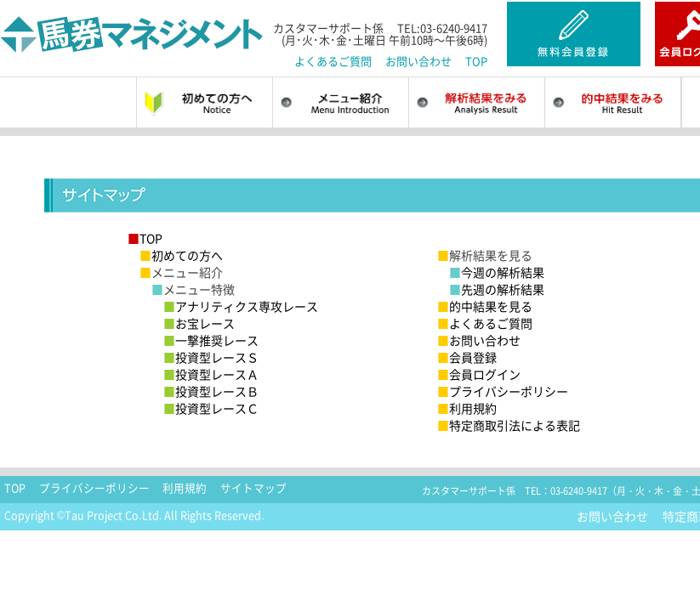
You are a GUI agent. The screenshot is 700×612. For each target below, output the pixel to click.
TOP (476, 61)
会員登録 (467, 357)
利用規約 (467, 408)
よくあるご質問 (333, 61)
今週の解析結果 (497, 272)
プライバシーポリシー (503, 391)
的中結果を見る (485, 306)
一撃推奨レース (211, 340)
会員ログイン (479, 374)
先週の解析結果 (497, 289)
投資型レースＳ (211, 357)
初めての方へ (181, 255)
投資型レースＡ (211, 374)
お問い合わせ (418, 61)
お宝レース (199, 323)
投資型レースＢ (211, 391)
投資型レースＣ (211, 408)
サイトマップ (253, 488)
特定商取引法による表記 (509, 425)
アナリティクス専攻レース (241, 306)
